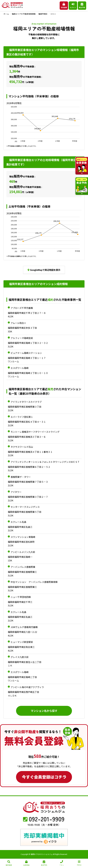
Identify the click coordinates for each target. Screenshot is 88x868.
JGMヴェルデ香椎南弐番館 (24, 627)
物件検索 (9, 863)
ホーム (6, 14)
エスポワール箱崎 (20, 368)
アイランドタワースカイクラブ (26, 402)
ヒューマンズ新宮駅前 (22, 642)
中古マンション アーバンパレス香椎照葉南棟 (34, 582)
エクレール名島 (18, 522)
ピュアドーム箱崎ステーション (26, 353)
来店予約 (82, 6)
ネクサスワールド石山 (22, 447)
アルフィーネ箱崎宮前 (22, 338)
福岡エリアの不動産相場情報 (24, 14)
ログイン (73, 6)
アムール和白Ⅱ (18, 323)
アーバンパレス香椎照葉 (23, 567)
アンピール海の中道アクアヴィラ (27, 687)
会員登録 (64, 6)
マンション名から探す (44, 711)
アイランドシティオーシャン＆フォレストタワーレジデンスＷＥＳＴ (45, 462)
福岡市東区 (43, 14)
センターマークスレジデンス (25, 507)
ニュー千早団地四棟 (21, 597)
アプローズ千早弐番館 (22, 308)
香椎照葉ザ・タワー (21, 477)
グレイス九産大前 (20, 657)
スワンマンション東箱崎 (23, 537)
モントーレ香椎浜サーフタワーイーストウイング (35, 432)
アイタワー (16, 492)
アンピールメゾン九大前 (23, 552)
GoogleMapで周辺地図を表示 (44, 270)
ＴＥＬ (62, 863)
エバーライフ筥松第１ (22, 417)
